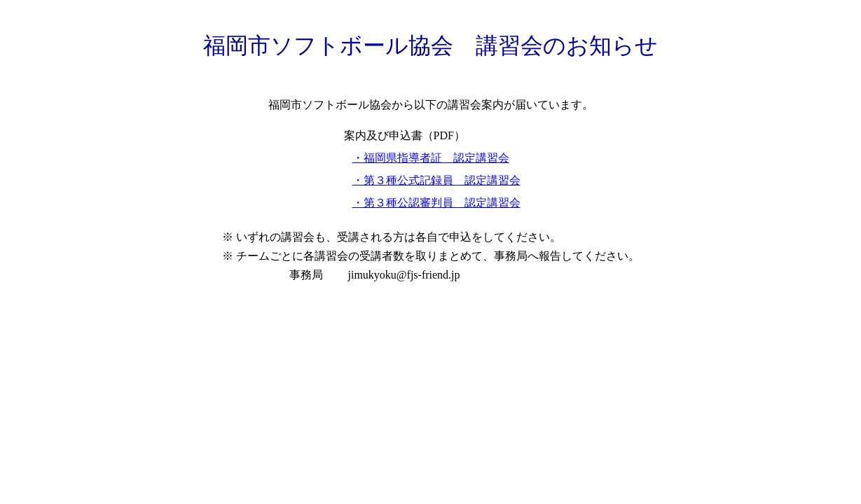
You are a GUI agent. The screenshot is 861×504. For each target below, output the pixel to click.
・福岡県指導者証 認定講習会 (431, 158)
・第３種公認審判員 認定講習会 (436, 203)
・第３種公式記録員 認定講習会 (436, 180)
